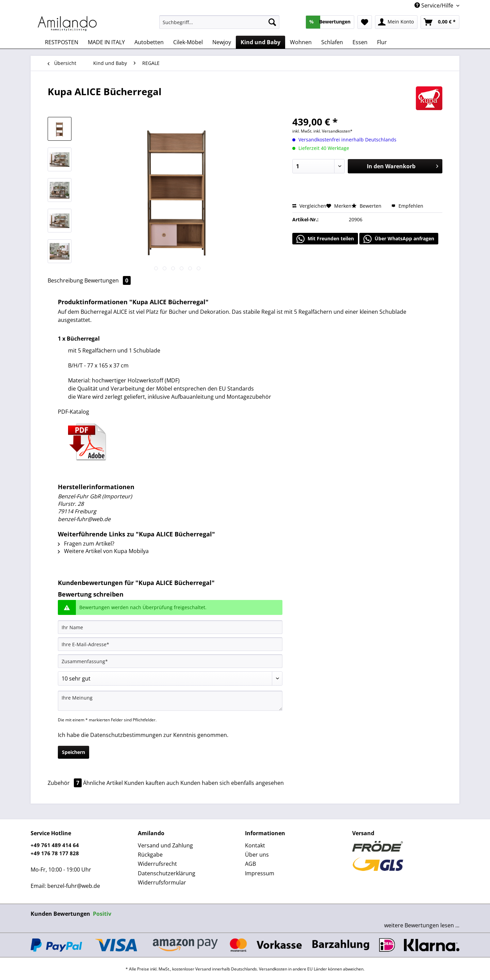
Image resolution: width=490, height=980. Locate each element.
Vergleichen (309, 206)
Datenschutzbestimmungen (126, 735)
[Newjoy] (222, 42)
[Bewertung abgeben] (170, 678)
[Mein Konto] (396, 22)
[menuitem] (219, 25)
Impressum (260, 873)
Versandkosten (273, 969)
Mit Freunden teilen (325, 239)
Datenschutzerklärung (167, 873)
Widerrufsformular (162, 882)
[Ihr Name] (170, 627)
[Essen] (360, 42)
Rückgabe (150, 855)
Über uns (257, 855)
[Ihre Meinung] (170, 701)
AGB (250, 864)
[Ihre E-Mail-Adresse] (170, 644)
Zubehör (65, 783)
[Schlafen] (332, 42)
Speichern (73, 752)
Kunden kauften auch (152, 783)
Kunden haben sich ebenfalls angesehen (232, 783)
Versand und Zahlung (165, 845)
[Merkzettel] (365, 22)
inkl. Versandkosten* (333, 131)
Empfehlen (407, 206)
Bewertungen (108, 280)
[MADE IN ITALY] (106, 42)
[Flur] (382, 42)
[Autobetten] (149, 42)
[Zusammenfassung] (170, 661)
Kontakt (255, 845)
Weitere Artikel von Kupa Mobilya (103, 551)
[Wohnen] (301, 42)
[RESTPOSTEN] (62, 42)
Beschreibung (65, 280)
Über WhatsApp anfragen (399, 239)
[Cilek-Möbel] (188, 42)
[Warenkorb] (440, 22)
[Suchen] (272, 22)
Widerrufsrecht (157, 864)
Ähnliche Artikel (103, 783)
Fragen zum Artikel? (86, 544)
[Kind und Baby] (260, 42)
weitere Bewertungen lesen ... (422, 925)
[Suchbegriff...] (219, 22)
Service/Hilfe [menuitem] (435, 5)
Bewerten (367, 206)
